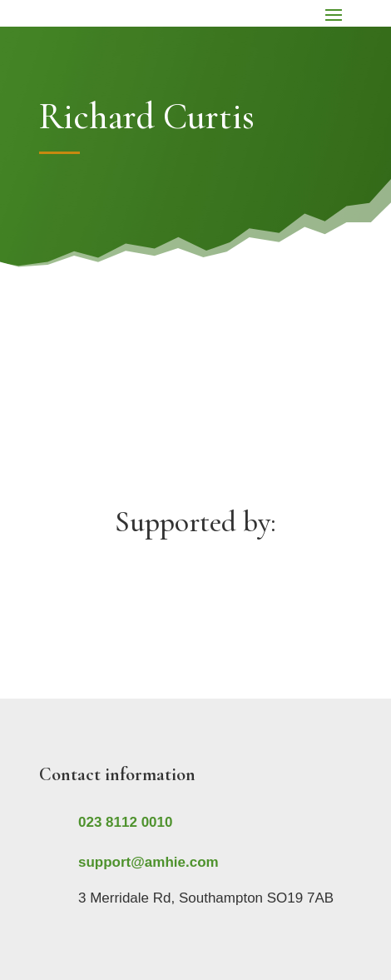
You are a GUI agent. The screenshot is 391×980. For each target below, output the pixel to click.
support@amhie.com (148, 862)
